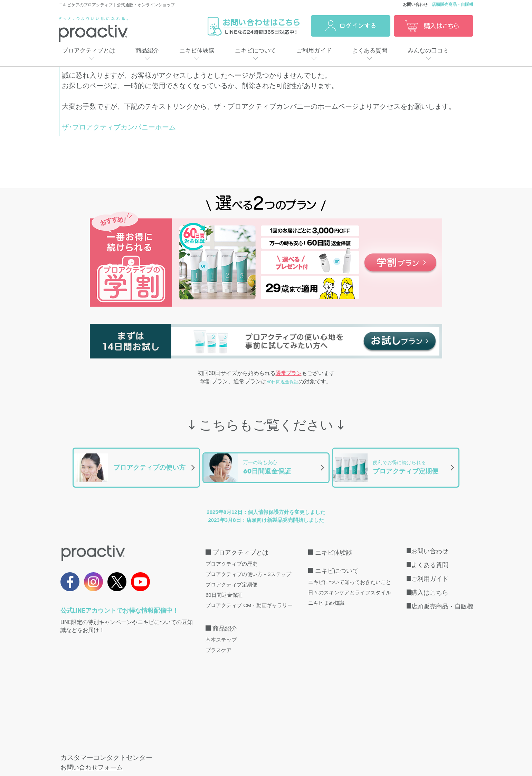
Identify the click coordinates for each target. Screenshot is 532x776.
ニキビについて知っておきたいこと (350, 574)
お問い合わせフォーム (93, 673)
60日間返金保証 (283, 383)
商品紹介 (147, 51)
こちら (166, 703)
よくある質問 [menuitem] (430, 557)
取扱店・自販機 (76, 739)
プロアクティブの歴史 (231, 556)
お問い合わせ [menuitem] (430, 544)
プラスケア (218, 643)
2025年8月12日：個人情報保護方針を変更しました (266, 504)
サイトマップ (324, 739)
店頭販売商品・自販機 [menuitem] (442, 599)
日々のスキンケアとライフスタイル (350, 585)
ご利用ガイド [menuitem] (430, 571)
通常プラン (289, 374)
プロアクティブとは (89, 51)
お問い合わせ (415, 4)
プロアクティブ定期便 (231, 577)
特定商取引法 (122, 739)
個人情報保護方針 (172, 739)
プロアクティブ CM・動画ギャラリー (249, 598)
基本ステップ (221, 632)
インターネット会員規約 (233, 739)
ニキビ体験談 (197, 51)
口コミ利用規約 (371, 739)
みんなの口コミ (428, 51)
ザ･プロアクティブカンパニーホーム (119, 127)
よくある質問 (370, 51)
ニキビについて (255, 51)
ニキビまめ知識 (326, 595)
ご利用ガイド (314, 51)
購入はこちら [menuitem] (430, 585)
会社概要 (285, 739)
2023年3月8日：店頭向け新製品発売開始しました (266, 512)
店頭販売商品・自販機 (453, 4)
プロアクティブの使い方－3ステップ (248, 567)
